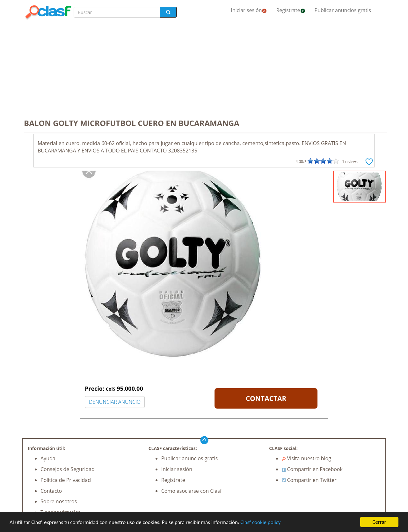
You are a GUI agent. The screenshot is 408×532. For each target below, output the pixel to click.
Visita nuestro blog (306, 458)
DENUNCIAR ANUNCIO (115, 402)
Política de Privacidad (66, 480)
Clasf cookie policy (260, 522)
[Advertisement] (204, 68)
